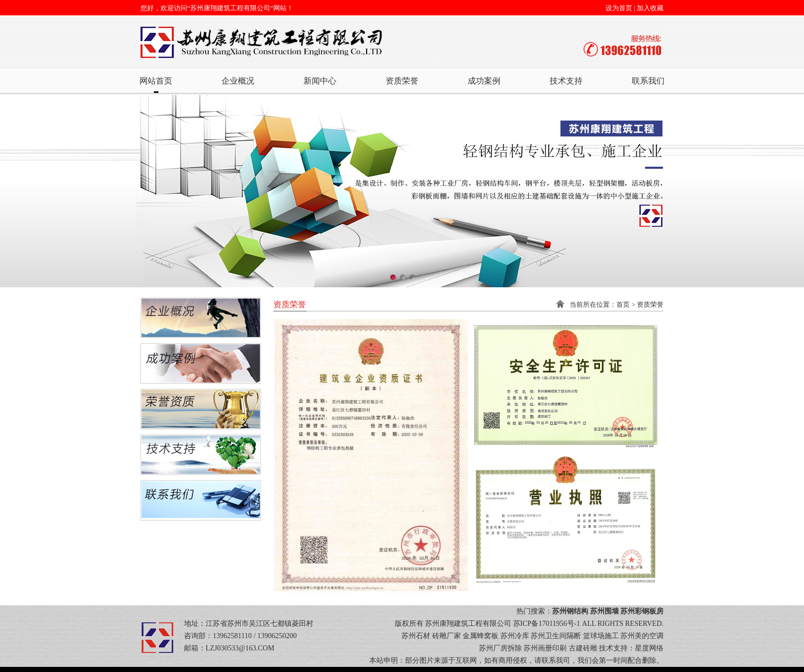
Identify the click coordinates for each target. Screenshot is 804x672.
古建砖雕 (583, 648)
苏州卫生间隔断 (556, 636)
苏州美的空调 (642, 636)
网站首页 (156, 81)
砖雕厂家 (447, 636)
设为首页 (619, 8)
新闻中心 (320, 81)
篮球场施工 (601, 636)
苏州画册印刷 (545, 648)
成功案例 (484, 81)
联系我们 (648, 81)
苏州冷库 (515, 636)
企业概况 (238, 81)
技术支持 (566, 81)
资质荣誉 (402, 81)
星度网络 (649, 648)
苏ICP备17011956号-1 (547, 624)
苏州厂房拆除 (500, 648)
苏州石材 (416, 636)
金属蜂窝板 (480, 636)
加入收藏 (650, 8)
